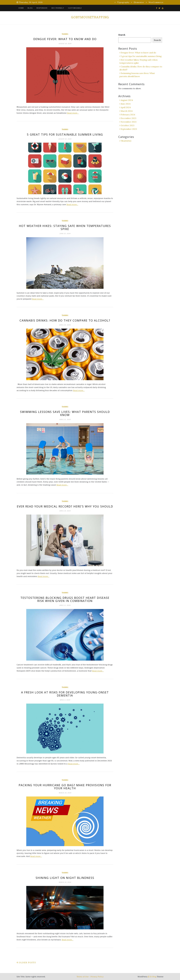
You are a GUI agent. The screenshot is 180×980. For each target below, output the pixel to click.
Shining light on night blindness (65, 878)
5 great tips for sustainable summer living (65, 134)
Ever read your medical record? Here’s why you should (65, 506)
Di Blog (152, 977)
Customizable (75, 8)
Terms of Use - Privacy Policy (90, 977)
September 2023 (129, 129)
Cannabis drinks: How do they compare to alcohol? (65, 320)
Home (21, 8)
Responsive (42, 8)
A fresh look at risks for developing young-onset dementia (65, 694)
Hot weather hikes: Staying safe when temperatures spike (65, 227)
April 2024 (126, 107)
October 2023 (127, 125)
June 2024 (126, 104)
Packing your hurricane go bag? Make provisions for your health (65, 787)
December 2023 (128, 118)
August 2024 (127, 100)
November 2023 (128, 122)
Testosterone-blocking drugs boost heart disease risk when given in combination (65, 599)
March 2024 (127, 111)
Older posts (27, 962)
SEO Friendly (58, 8)
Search (122, 35)
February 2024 (128, 115)
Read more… (73, 113)
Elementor (139, 2)
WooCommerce (156, 2)
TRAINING (65, 34)
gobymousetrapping (90, 17)
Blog (30, 8)
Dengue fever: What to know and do (65, 39)
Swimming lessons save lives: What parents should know (65, 413)
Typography (123, 2)
